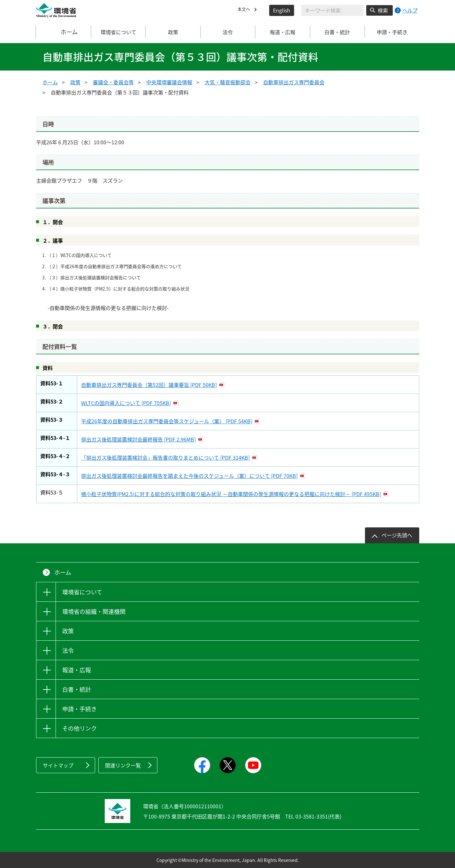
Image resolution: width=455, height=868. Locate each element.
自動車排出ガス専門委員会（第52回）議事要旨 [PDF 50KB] (149, 385)
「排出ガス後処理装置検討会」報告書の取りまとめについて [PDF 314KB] (165, 457)
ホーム (64, 32)
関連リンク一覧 (123, 765)
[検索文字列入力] (332, 10)
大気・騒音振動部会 (228, 82)
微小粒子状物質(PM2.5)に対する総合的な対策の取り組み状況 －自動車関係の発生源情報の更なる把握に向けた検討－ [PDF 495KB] (231, 494)
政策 (75, 82)
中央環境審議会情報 (169, 82)
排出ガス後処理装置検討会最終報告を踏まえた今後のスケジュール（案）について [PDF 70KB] (189, 476)
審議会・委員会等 (113, 82)
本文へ (245, 10)
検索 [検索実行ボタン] (383, 10)
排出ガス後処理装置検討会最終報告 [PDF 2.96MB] (138, 439)
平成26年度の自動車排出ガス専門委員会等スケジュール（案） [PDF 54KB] (167, 421)
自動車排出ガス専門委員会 (294, 82)
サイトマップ (58, 765)
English (282, 10)
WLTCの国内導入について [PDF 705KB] (126, 403)
